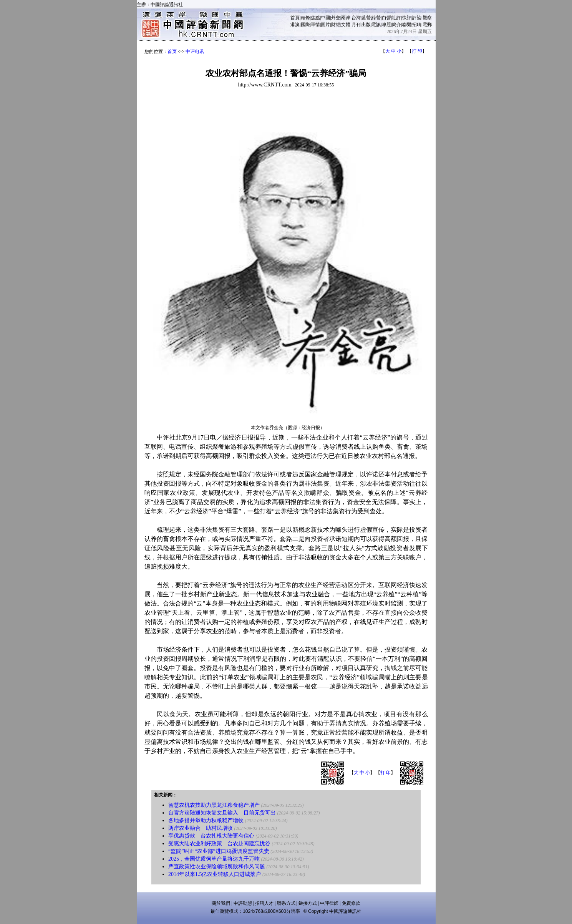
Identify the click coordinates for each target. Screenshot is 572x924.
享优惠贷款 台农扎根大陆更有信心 (211, 836)
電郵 (427, 25)
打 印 (417, 51)
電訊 (376, 25)
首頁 (295, 18)
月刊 (356, 25)
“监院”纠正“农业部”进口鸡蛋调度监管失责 (219, 851)
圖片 (325, 25)
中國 (325, 18)
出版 (366, 25)
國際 (305, 25)
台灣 (356, 18)
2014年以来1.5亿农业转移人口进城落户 (215, 874)
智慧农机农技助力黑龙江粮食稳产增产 (214, 805)
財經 (336, 25)
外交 (336, 18)
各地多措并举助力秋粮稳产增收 (206, 820)
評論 (417, 18)
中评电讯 (195, 51)
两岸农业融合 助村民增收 (201, 828)
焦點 (315, 18)
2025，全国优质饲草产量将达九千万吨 (214, 859)
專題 (386, 25)
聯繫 (407, 25)
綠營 (376, 18)
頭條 (305, 18)
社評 (396, 18)
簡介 (396, 25)
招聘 (417, 25)
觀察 (427, 18)
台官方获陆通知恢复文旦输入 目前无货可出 (222, 813)
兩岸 (346, 18)
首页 (172, 51)
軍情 (315, 25)
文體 (346, 25)
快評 (407, 18)
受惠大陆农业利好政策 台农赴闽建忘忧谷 (219, 844)
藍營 (366, 18)
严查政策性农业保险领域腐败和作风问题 (217, 867)
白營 (386, 18)
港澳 (295, 25)
